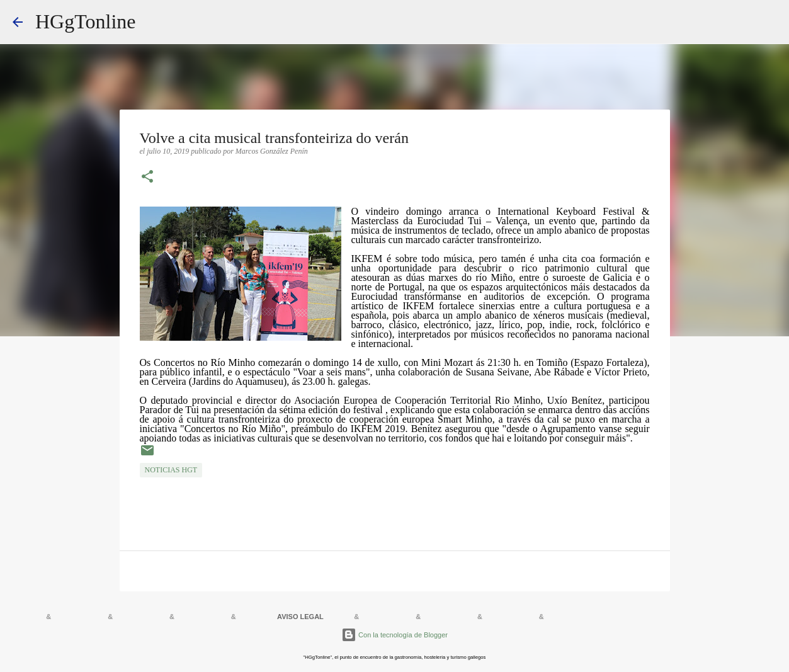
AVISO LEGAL (300, 617)
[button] (147, 178)
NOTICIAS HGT (171, 470)
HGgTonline (86, 21)
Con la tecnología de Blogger (394, 635)
